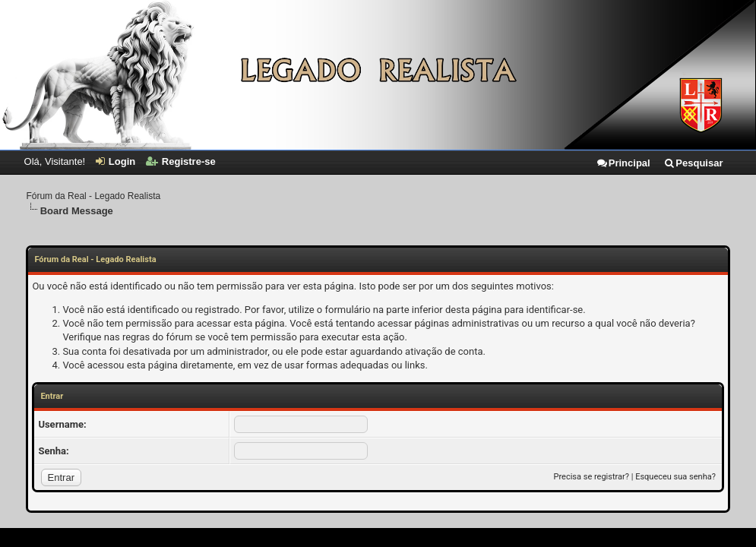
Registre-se (181, 161)
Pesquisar (693, 163)
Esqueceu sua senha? (675, 477)
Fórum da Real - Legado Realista (93, 196)
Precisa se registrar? (592, 477)
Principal (623, 163)
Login (115, 161)
